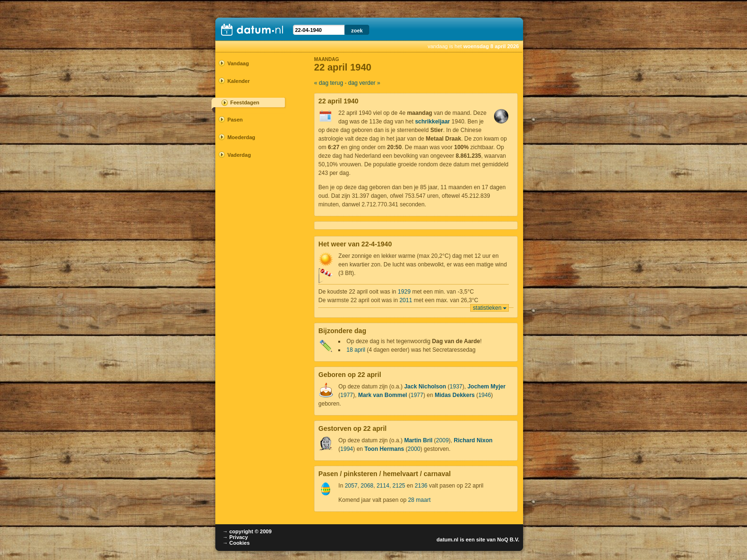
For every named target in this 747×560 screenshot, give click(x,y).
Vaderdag (239, 155)
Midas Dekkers (454, 395)
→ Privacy (235, 537)
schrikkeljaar (432, 122)
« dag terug (328, 83)
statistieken (487, 308)
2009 (442, 440)
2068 (367, 486)
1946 (485, 395)
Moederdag (241, 137)
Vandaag (238, 63)
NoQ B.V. (508, 540)
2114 (383, 486)
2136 (421, 486)
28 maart (419, 500)
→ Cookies (236, 543)
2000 (414, 449)
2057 (351, 486)
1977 (347, 395)
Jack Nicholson (425, 387)
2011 (406, 300)
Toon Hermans (384, 449)
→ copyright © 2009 (247, 531)
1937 (456, 387)
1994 (347, 449)
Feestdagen (245, 102)
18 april (356, 350)
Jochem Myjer (486, 387)
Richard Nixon (473, 440)
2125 (399, 486)
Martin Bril (418, 440)
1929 (404, 292)
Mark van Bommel (383, 395)
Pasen (235, 120)
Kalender (238, 81)
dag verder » (364, 83)
